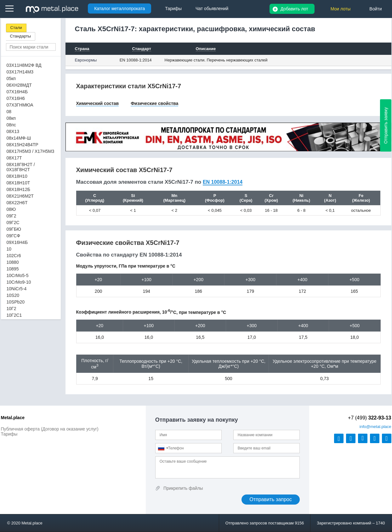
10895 (13, 269)
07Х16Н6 (16, 98)
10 (9, 249)
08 (9, 112)
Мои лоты (341, 9)
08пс (11, 125)
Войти (375, 9)
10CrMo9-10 (19, 282)
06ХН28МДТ (19, 85)
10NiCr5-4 (17, 289)
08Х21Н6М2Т (20, 196)
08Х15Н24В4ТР (23, 145)
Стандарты (21, 36)
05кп (11, 78)
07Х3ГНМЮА (20, 105)
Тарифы (9, 434)
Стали (16, 28)
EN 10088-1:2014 (136, 60)
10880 (13, 262)
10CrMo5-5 (18, 275)
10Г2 (11, 309)
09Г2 (11, 216)
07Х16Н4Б (17, 92)
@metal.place (375, 427)
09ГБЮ (14, 229)
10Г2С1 (14, 315)
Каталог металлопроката (119, 9)
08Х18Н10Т (18, 183)
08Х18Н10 (17, 176)
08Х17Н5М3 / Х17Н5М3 (31, 151)
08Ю (11, 209)
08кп (11, 118)
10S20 (13, 295)
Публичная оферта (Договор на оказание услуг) (50, 429)
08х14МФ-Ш (19, 138)
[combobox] (163, 448)
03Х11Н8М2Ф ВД (24, 65)
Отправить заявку (386, 125)
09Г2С (13, 223)
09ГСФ (13, 236)
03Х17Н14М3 (20, 72)
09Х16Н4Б (17, 242)
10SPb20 (16, 302)
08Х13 (13, 131)
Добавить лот (294, 9)
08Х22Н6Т (17, 203)
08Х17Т (14, 158)
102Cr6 (14, 256)
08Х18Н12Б (18, 189)
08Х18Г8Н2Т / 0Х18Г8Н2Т (21, 167)
